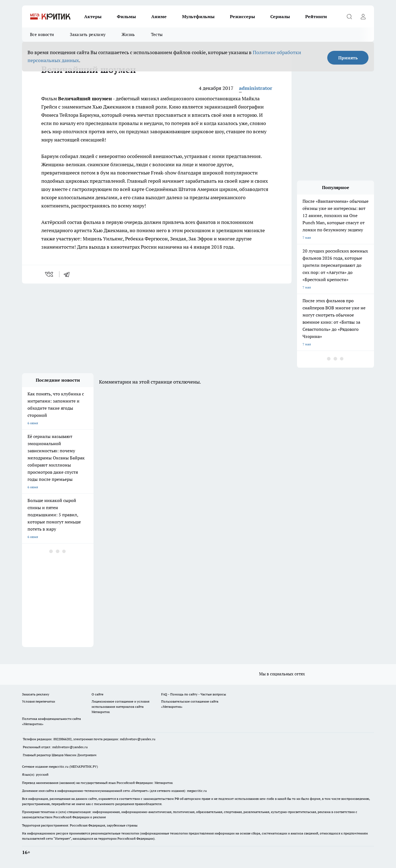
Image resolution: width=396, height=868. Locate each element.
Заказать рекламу (88, 34)
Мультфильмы (198, 16)
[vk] (50, 274)
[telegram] (68, 274)
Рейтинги (316, 16)
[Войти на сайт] (363, 16)
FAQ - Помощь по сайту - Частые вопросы (194, 694)
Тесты (157, 34)
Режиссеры (242, 16)
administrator (256, 88)
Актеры (93, 16)
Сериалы (280, 16)
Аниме (159, 16)
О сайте (97, 694)
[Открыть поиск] (349, 16)
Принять (348, 58)
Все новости (42, 34)
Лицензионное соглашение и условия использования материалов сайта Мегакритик (120, 707)
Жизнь (128, 34)
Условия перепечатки (38, 701)
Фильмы (126, 16)
